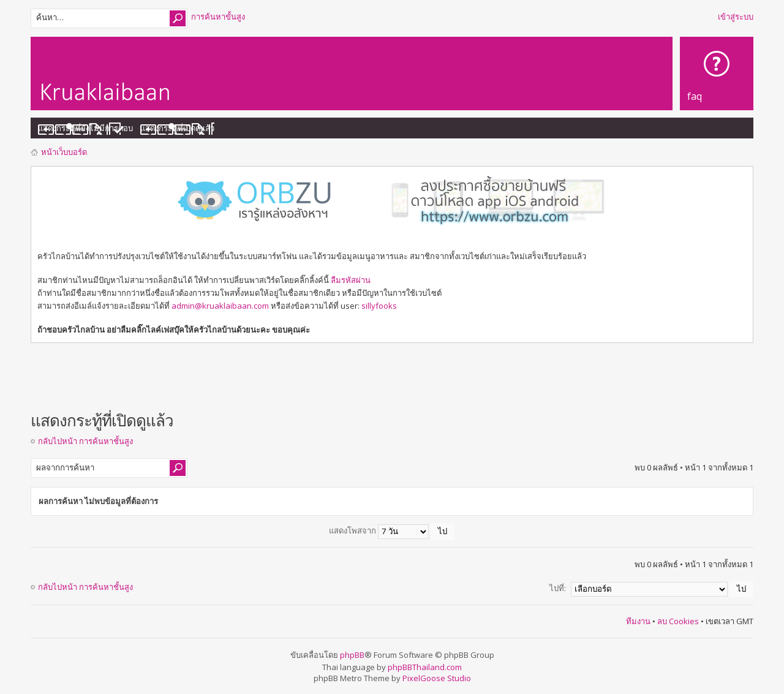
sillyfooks (379, 306)
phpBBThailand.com (425, 667)
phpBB (352, 655)
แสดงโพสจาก (392, 530)
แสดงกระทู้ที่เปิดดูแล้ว (177, 128)
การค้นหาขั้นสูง (218, 17)
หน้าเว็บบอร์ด (64, 152)
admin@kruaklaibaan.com (220, 306)
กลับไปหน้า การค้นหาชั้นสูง (85, 441)
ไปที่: (558, 588)
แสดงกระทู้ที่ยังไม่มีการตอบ (85, 128)
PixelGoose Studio (437, 678)
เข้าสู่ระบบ (736, 17)
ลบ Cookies (678, 621)
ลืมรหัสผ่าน (351, 280)
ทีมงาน (638, 621)
